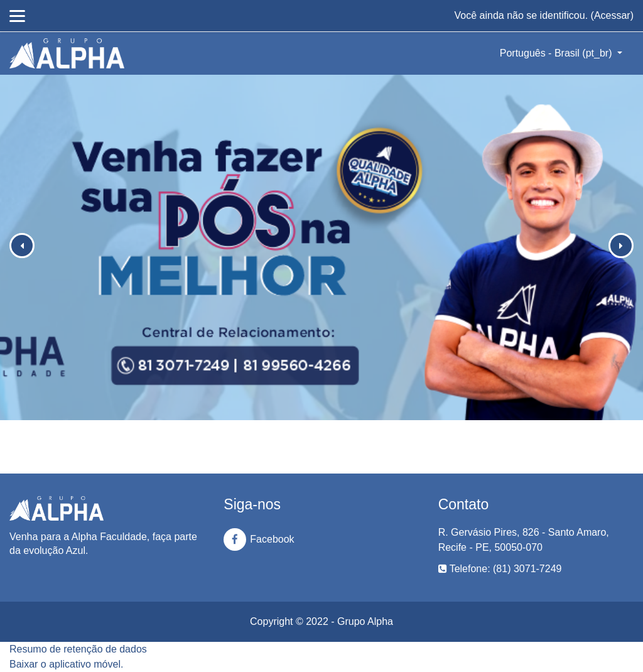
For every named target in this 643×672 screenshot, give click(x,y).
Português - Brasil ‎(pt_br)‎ (557, 53)
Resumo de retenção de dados (78, 649)
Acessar (612, 15)
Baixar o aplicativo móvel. (66, 664)
